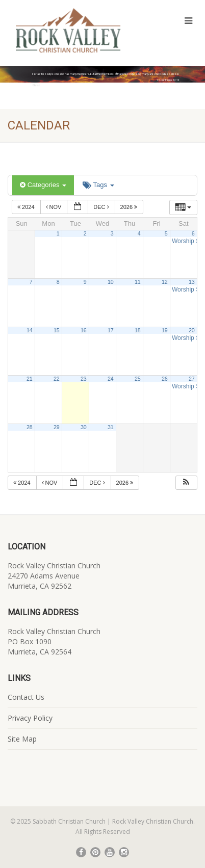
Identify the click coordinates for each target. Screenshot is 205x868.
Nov (55, 207)
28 (30, 427)
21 (30, 379)
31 (111, 427)
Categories (43, 185)
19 (165, 330)
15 (57, 330)
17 (111, 330)
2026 (130, 207)
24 (111, 379)
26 (165, 379)
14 (30, 330)
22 (57, 379)
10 (111, 282)
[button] (186, 483)
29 (57, 427)
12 (165, 282)
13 (192, 282)
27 (192, 379)
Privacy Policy (30, 718)
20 (192, 330)
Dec (102, 207)
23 (84, 379)
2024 (27, 207)
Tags (98, 185)
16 (84, 330)
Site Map (22, 739)
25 (138, 379)
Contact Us (26, 697)
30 (84, 427)
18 (138, 330)
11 (138, 282)
